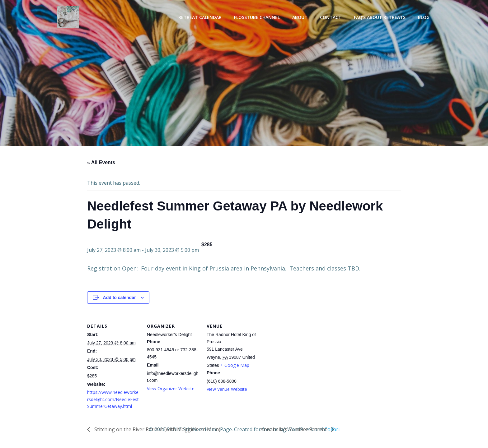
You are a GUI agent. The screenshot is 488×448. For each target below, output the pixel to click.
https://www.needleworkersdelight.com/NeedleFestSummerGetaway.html (113, 399)
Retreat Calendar (200, 17)
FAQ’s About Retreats (380, 17)
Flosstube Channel (257, 17)
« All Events (101, 162)
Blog (424, 17)
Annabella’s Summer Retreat (294, 429)
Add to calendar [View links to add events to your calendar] (120, 298)
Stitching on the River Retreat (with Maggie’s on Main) (157, 429)
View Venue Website (227, 389)
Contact (331, 17)
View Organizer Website (171, 388)
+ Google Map (235, 365)
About (300, 17)
